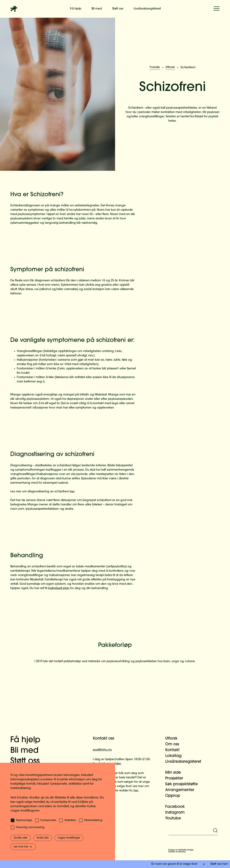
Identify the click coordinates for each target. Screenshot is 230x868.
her (72, 492)
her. (136, 791)
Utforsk (170, 67)
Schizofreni (188, 68)
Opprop (175, 796)
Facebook (177, 807)
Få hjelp (76, 9)
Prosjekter (176, 779)
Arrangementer (182, 790)
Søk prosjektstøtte (183, 784)
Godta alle (20, 838)
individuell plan (59, 588)
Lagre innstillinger (69, 838)
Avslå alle (43, 838)
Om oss (174, 744)
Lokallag (175, 756)
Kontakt (174, 750)
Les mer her (23, 847)
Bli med (97, 9)
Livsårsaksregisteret (147, 9)
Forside (155, 67)
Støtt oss (118, 9)
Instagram (177, 813)
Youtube (175, 818)
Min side (175, 773)
